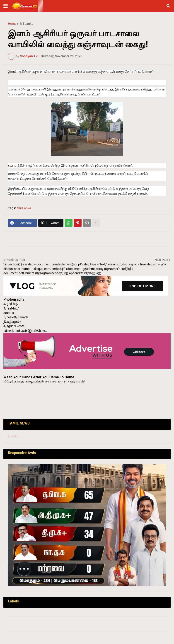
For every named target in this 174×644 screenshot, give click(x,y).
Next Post (161, 260)
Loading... (15, 436)
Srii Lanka (26, 24)
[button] (6, 6)
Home (12, 24)
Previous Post (15, 260)
